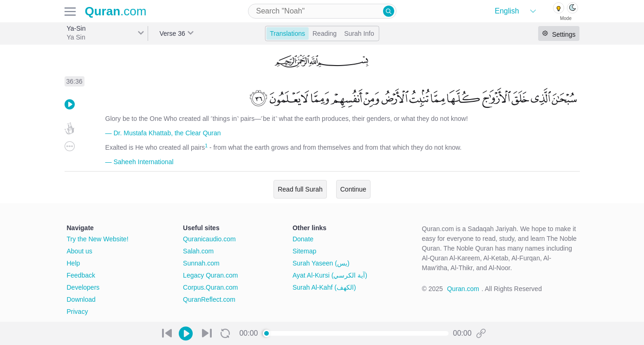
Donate (303, 239)
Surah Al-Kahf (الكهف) (324, 287)
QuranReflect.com (209, 299)
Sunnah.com (201, 263)
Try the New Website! (98, 239)
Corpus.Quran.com (210, 287)
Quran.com (463, 289)
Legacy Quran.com (210, 275)
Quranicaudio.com (209, 239)
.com (116, 11)
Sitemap (304, 251)
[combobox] (322, 11)
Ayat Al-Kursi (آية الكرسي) (330, 275)
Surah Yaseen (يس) (321, 263)
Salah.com (198, 251)
